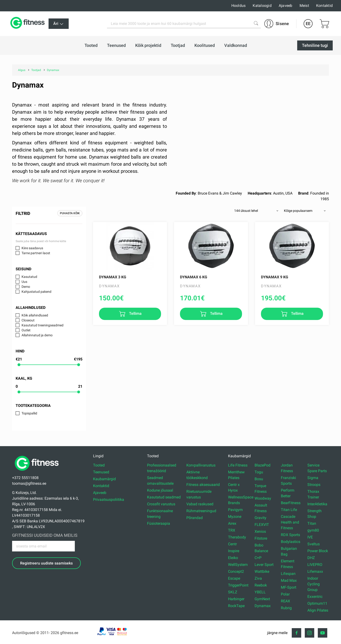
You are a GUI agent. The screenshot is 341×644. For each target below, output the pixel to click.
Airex (232, 523)
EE (308, 24)
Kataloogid (262, 6)
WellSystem (238, 565)
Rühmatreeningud (201, 511)
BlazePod (262, 465)
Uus (24, 282)
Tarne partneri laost (36, 253)
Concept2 (236, 571)
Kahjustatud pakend (36, 292)
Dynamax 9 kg (275, 277)
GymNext (262, 599)
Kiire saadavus (32, 248)
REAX (285, 601)
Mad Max (289, 580)
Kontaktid (324, 6)
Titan (312, 523)
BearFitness (291, 503)
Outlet (26, 330)
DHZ (311, 558)
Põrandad (195, 518)
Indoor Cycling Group (314, 584)
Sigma (313, 478)
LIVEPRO (315, 565)
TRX (232, 530)
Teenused (101, 472)
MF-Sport (289, 587)
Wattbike (262, 571)
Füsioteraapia (159, 523)
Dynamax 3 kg (113, 277)
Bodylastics (291, 542)
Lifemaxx (315, 571)
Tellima (135, 313)
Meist (304, 6)
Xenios (260, 531)
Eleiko (233, 558)
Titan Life (289, 510)
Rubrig (286, 608)
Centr (232, 544)
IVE (310, 537)
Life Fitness (238, 465)
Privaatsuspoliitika (109, 500)
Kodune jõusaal (160, 490)
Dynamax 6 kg (194, 277)
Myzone (235, 517)
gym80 (313, 530)
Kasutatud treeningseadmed (43, 325)
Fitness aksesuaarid (203, 485)
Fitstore (261, 538)
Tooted (99, 465)
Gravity (260, 518)
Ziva (258, 578)
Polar (285, 594)
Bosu (259, 479)
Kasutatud (29, 277)
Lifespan (288, 574)
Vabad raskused (200, 504)
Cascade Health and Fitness (290, 522)
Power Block (318, 551)
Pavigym (235, 510)
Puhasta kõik (70, 213)
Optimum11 (317, 603)
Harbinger (236, 599)
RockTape (236, 606)
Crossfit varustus (161, 504)
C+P (258, 558)
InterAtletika (317, 504)
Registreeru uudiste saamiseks (46, 563)
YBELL (260, 592)
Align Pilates (318, 610)
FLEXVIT (262, 525)
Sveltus (314, 544)
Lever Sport (264, 565)
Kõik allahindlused (35, 315)
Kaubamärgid (104, 479)
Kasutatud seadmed (164, 497)
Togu (259, 472)
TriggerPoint (238, 585)
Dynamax (263, 606)
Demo (26, 287)
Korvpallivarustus (201, 465)
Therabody (237, 537)
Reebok (261, 585)
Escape (234, 578)
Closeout (28, 320)
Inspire (234, 551)
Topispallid (29, 413)
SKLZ (233, 592)
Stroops (314, 485)
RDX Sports (290, 535)
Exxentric (315, 597)
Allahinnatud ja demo (37, 335)
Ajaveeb (286, 6)
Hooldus (239, 6)
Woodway (263, 498)
